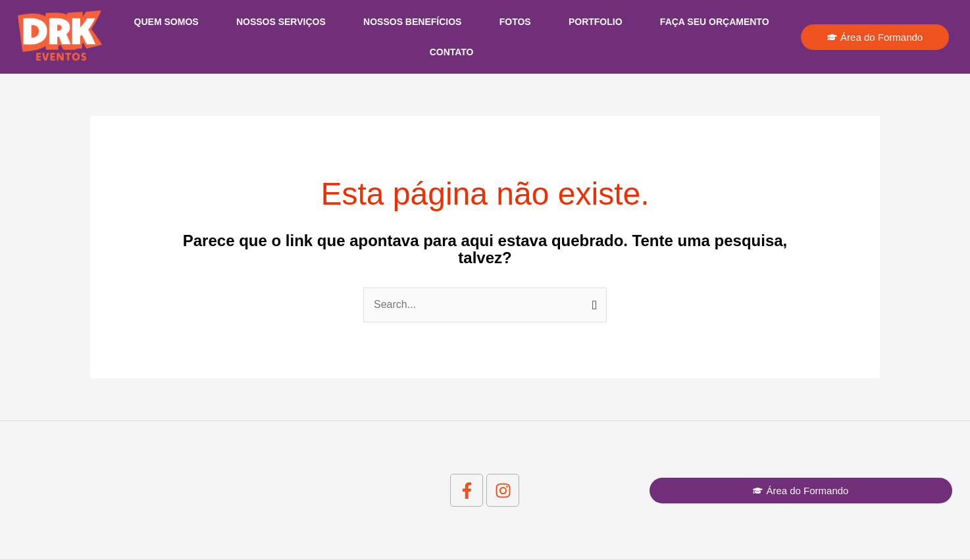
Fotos (515, 22)
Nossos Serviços (281, 22)
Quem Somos (166, 22)
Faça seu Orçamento (715, 22)
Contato (452, 52)
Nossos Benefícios (412, 22)
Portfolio (596, 22)
